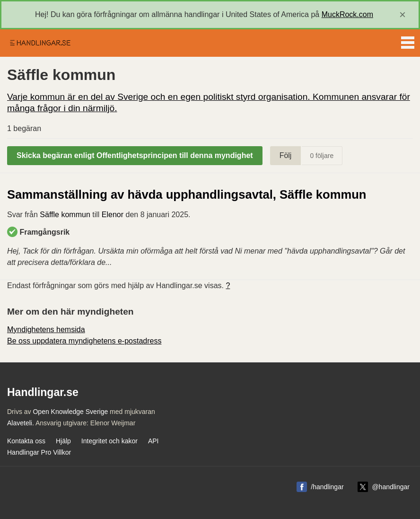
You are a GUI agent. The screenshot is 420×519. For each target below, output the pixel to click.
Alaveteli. (21, 423)
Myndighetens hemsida (46, 330)
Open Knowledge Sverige (70, 412)
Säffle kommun (65, 215)
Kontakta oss (26, 441)
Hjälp (63, 441)
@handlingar (391, 487)
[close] (402, 15)
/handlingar (327, 487)
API (153, 441)
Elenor (113, 215)
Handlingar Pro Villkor (39, 452)
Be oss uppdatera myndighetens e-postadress (84, 341)
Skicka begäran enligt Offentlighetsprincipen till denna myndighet (135, 155)
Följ (286, 155)
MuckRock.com (347, 14)
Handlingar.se (40, 43)
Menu (408, 41)
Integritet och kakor (109, 441)
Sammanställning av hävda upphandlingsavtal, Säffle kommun (187, 194)
